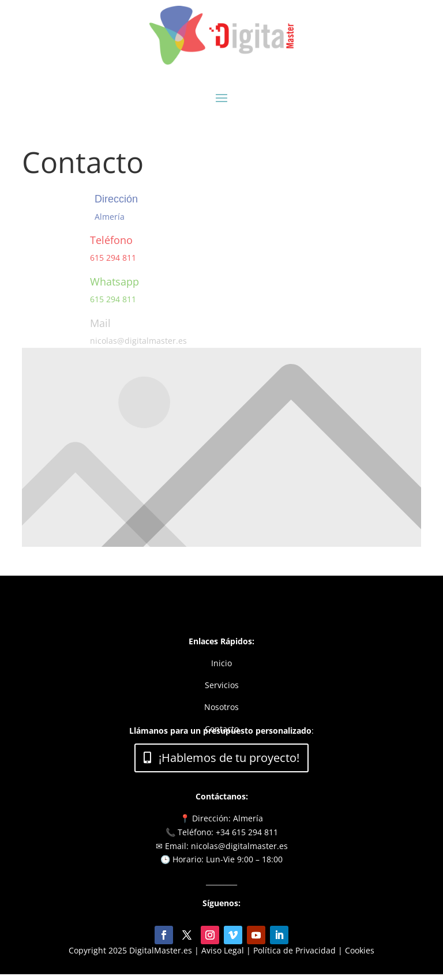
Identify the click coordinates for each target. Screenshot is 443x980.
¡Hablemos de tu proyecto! (229, 758)
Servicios (222, 685)
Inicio (221, 663)
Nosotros (221, 707)
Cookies (360, 950)
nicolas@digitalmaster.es (138, 341)
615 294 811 (113, 258)
